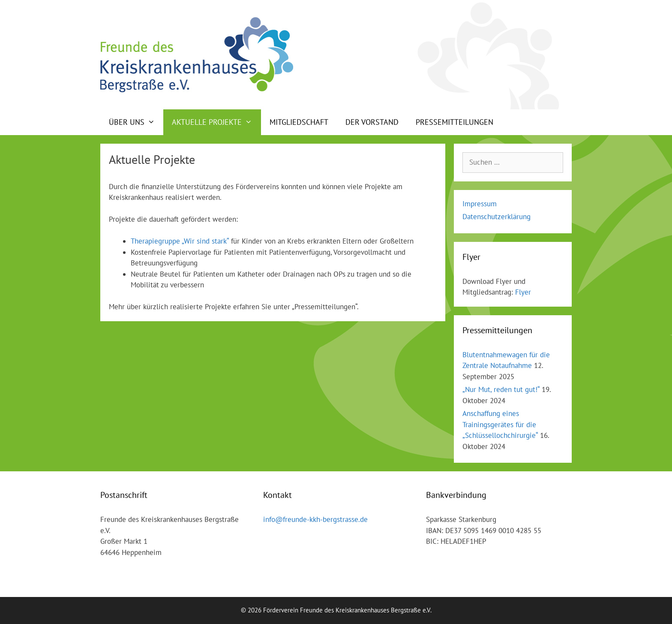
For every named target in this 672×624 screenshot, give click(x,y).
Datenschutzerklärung (496, 217)
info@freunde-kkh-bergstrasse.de (315, 519)
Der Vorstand (372, 122)
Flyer (523, 292)
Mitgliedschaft (299, 122)
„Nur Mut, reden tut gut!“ (501, 389)
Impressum (480, 204)
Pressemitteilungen (454, 122)
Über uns (136, 122)
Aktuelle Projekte (216, 122)
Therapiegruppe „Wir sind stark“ (180, 241)
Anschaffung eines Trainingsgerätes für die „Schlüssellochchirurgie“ (500, 424)
